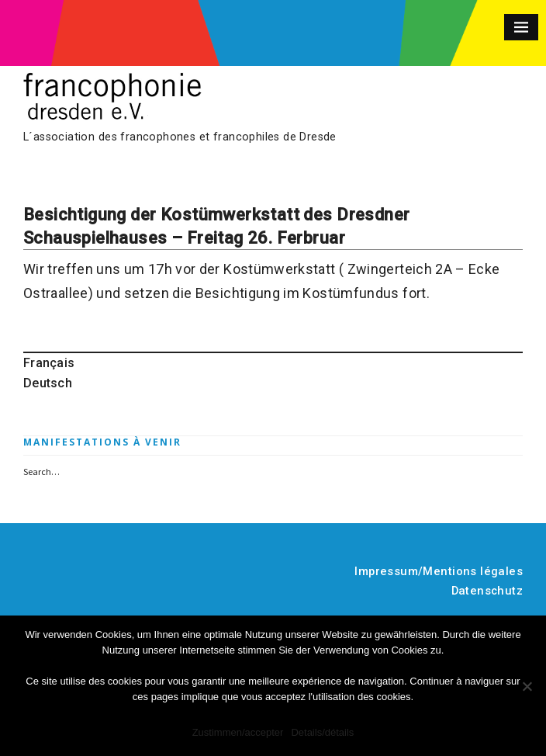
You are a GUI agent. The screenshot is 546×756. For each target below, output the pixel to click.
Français (49, 363)
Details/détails (322, 732)
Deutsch (48, 383)
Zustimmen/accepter (238, 732)
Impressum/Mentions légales (439, 571)
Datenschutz (487, 591)
